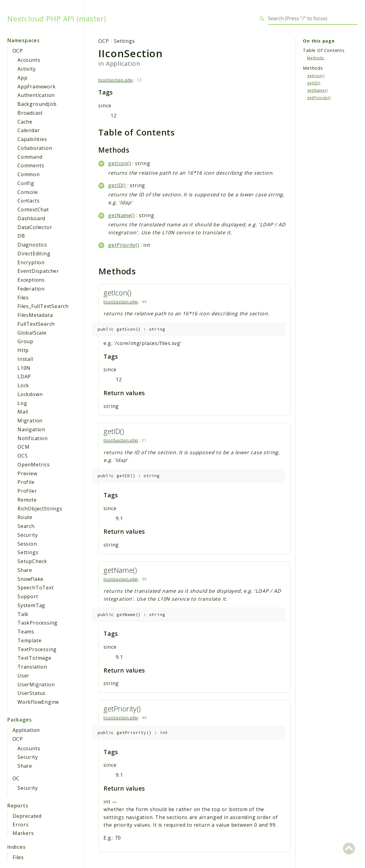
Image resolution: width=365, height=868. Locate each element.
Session (27, 544)
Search (26, 526)
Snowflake (30, 579)
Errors (21, 825)
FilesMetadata (35, 315)
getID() (117, 185)
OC (16, 778)
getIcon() (119, 163)
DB (21, 236)
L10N (24, 368)
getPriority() (124, 245)
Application (26, 730)
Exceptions (31, 280)
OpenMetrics (34, 465)
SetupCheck (32, 561)
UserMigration (36, 684)
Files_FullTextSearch (43, 306)
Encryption (31, 262)
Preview (27, 473)
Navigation (31, 429)
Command (30, 157)
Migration (30, 421)
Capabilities (32, 139)
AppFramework (37, 87)
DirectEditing (34, 254)
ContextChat (33, 210)
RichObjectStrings (40, 509)
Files (23, 298)
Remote (27, 500)
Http (23, 350)
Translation (32, 667)
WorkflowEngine (38, 702)
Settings (28, 552)
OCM (23, 447)
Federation (31, 289)
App (22, 78)
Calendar (29, 130)
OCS (23, 456)
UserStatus (32, 693)
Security (28, 535)
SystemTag (31, 605)
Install (25, 359)
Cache (25, 122)
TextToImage (34, 658)
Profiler (27, 491)
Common (29, 174)
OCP (18, 51)
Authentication (36, 95)
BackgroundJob (37, 104)
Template (29, 640)
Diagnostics (32, 245)
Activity (26, 69)
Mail (23, 412)
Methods (316, 58)
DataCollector (35, 227)
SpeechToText (36, 588)
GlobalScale (32, 333)
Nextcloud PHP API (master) (57, 19)
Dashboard (31, 218)
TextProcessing (37, 649)
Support (28, 596)
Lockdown (30, 394)
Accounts (29, 60)
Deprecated (27, 816)
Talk (23, 614)
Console (28, 192)
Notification (33, 438)
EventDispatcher (38, 271)
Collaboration (35, 148)
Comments (31, 165)
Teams (26, 632)
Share (25, 570)
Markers (23, 833)
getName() (121, 215)
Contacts (28, 201)
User (23, 676)
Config (26, 183)
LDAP (24, 377)
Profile (26, 482)
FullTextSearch (36, 324)
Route (25, 517)
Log (22, 403)
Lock (23, 385)
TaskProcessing (38, 623)
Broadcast (30, 113)
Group (25, 341)
